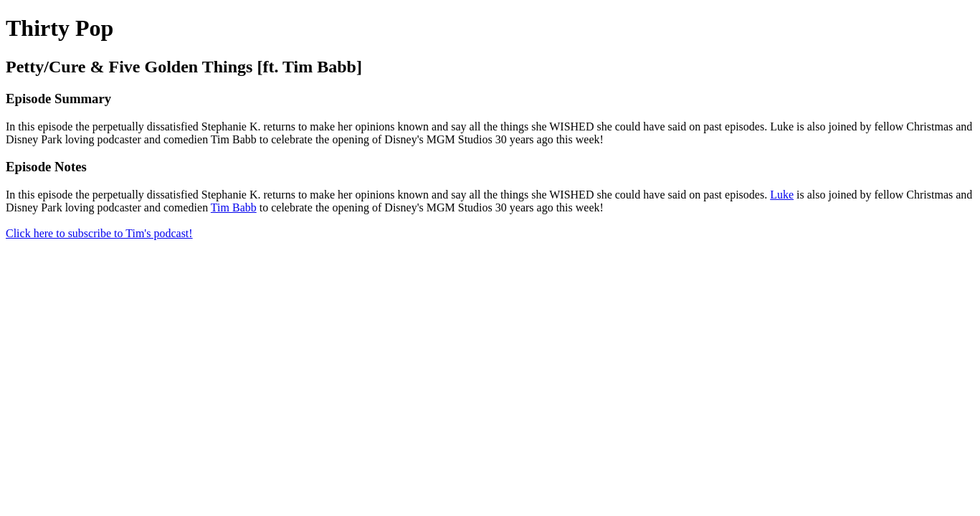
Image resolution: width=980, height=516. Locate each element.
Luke (782, 195)
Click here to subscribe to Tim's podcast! (99, 233)
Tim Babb (234, 207)
